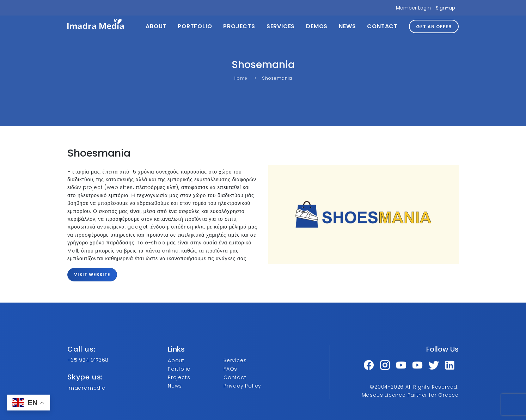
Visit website (92, 275)
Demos (317, 26)
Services (281, 26)
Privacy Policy (242, 386)
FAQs (230, 369)
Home (241, 78)
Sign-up (445, 8)
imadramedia (87, 388)
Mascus (372, 395)
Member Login (413, 8)
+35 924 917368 (88, 360)
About (156, 26)
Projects (239, 26)
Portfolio (195, 26)
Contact (382, 26)
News (347, 26)
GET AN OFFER (434, 27)
